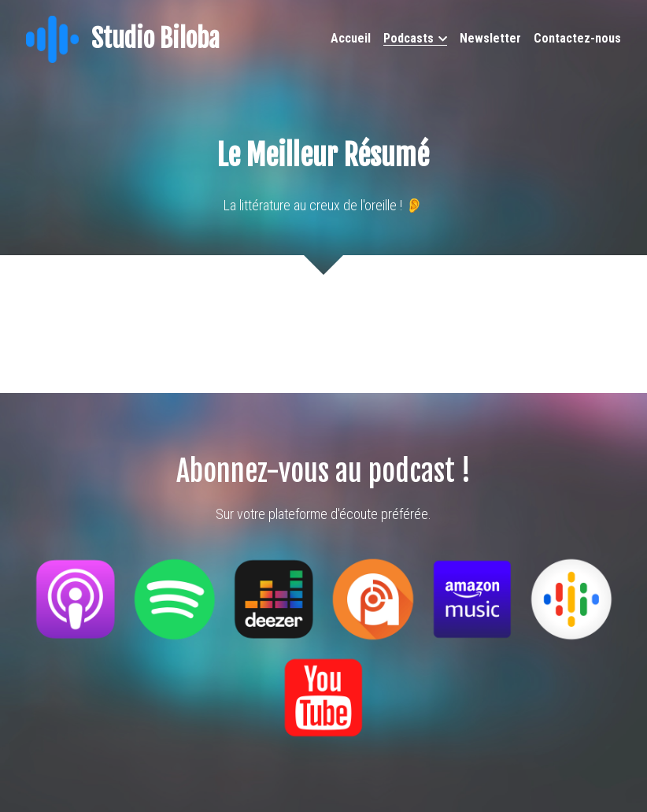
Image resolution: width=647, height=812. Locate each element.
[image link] (52, 38)
